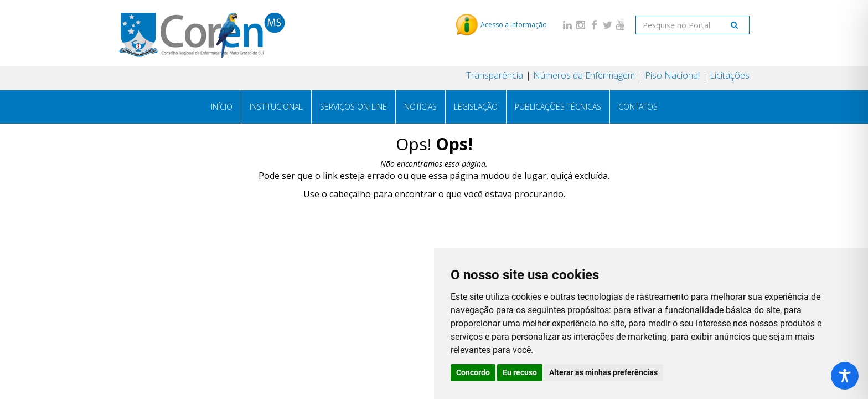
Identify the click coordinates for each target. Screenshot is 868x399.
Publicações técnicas (558, 107)
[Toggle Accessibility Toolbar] (845, 376)
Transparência (495, 75)
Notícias (420, 107)
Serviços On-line (353, 107)
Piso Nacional (672, 75)
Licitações (730, 75)
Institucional (276, 107)
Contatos (638, 107)
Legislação (476, 107)
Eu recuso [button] (520, 372)
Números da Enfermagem (584, 75)
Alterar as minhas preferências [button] (603, 372)
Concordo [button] (473, 372)
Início (222, 107)
